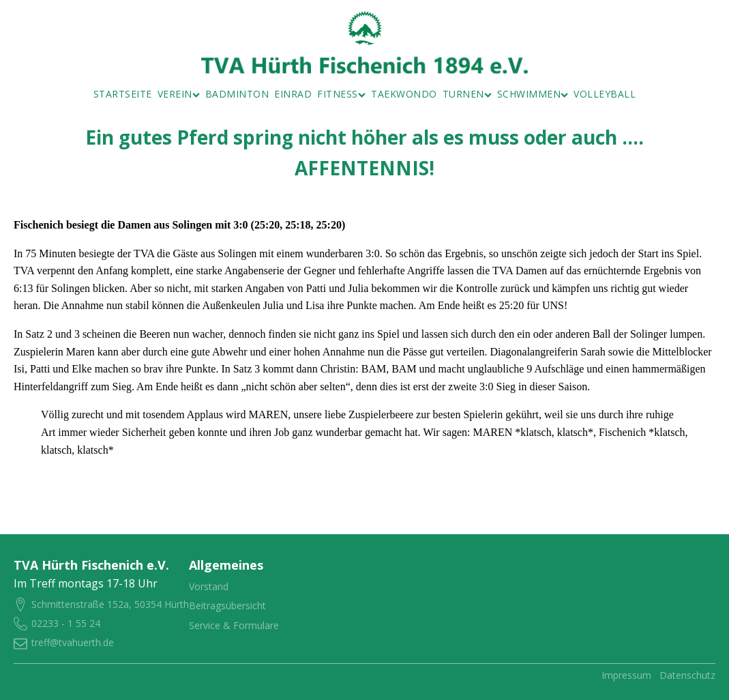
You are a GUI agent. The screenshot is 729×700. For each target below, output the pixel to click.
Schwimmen (533, 94)
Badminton (237, 94)
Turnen (467, 94)
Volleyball (605, 94)
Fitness (341, 94)
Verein (179, 94)
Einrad (293, 94)
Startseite (123, 94)
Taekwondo (404, 94)
